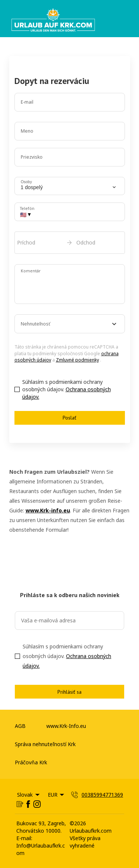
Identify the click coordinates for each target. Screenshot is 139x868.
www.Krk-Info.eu (66, 726)
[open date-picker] (70, 243)
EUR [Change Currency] (57, 795)
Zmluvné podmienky (77, 360)
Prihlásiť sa (69, 692)
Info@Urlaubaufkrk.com (41, 849)
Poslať (69, 418)
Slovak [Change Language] (29, 795)
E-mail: (24, 838)
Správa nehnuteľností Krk (45, 744)
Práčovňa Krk (31, 762)
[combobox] (70, 324)
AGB (20, 726)
